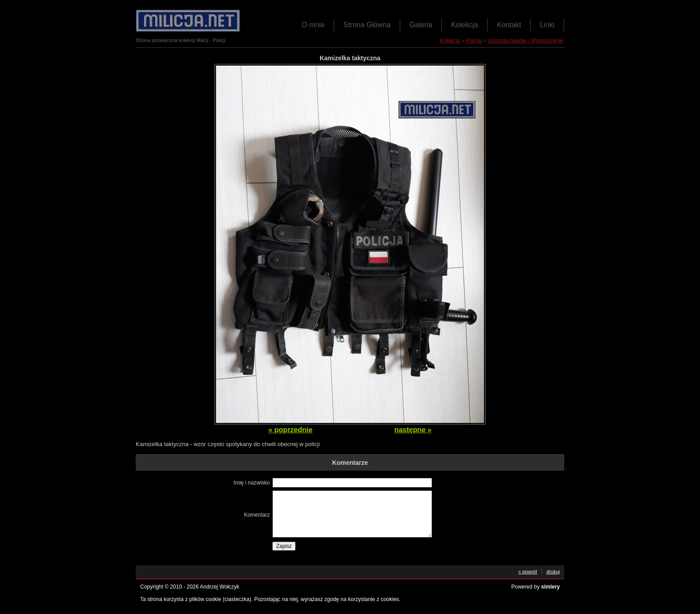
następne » (413, 430)
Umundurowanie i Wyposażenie (525, 41)
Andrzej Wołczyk (220, 587)
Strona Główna (367, 25)
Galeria (421, 25)
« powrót (528, 572)
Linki (547, 25)
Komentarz (257, 515)
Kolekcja (464, 25)
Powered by (535, 587)
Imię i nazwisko (252, 483)
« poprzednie (290, 430)
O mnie (313, 25)
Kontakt (509, 25)
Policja (474, 41)
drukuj (553, 572)
